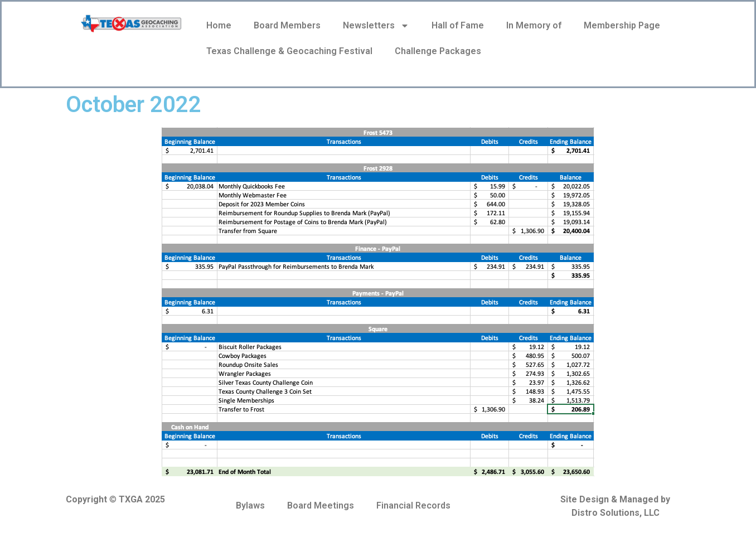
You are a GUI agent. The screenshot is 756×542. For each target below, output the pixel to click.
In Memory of (534, 25)
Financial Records (413, 505)
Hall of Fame (458, 25)
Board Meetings (321, 505)
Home (219, 25)
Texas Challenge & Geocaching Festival (289, 51)
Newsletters (376, 26)
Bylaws (250, 505)
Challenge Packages (438, 51)
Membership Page (622, 25)
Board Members (287, 25)
